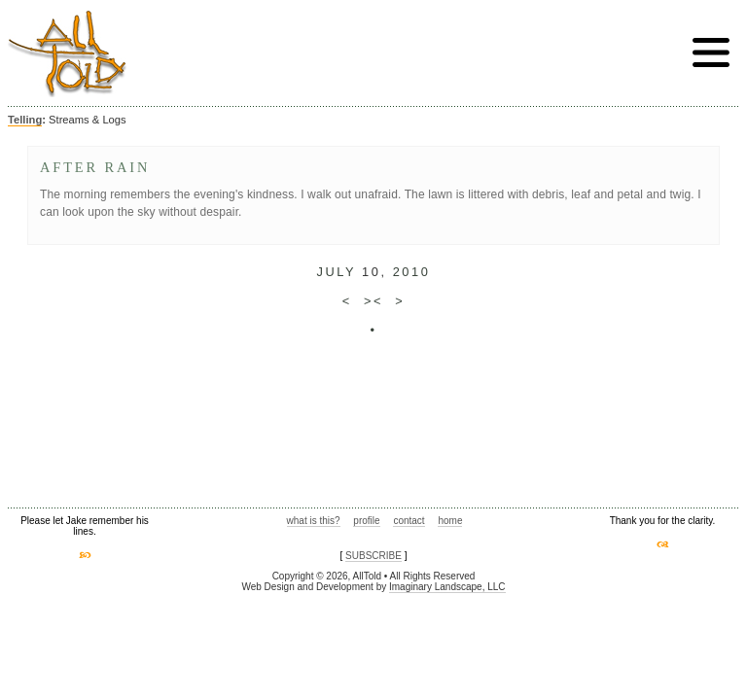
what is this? (314, 521)
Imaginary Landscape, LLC (447, 587)
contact (409, 521)
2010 (412, 272)
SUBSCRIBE (373, 556)
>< (373, 301)
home (450, 521)
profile (366, 521)
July (337, 272)
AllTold (67, 54)
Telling (25, 120)
